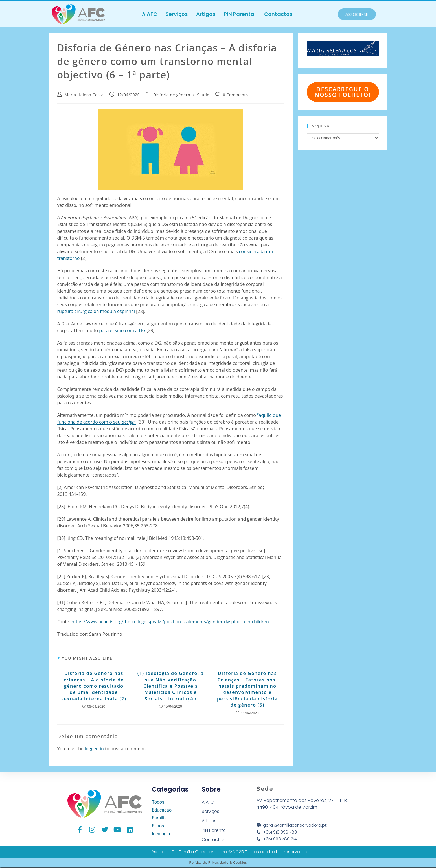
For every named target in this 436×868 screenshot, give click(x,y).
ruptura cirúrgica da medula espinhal (96, 311)
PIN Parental (240, 14)
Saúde (203, 95)
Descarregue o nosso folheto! (343, 92)
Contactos (278, 14)
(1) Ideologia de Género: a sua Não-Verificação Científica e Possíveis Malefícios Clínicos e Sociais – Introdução (171, 686)
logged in (94, 749)
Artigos (206, 14)
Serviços (177, 14)
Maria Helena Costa (84, 95)
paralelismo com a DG (123, 330)
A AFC (150, 14)
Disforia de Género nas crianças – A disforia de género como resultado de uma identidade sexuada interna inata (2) (94, 686)
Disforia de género (172, 95)
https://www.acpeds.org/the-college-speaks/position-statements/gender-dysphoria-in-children (170, 622)
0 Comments (235, 95)
